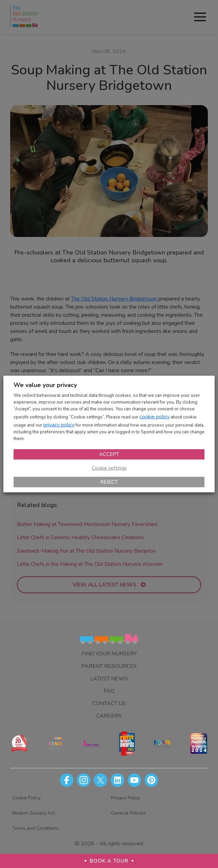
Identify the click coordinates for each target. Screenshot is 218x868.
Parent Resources (109, 666)
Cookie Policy (26, 798)
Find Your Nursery (109, 654)
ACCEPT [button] (109, 454)
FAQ (109, 691)
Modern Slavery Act (34, 813)
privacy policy (59, 425)
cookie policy (155, 416)
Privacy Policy (126, 798)
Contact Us (109, 703)
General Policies (128, 813)
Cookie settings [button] (109, 468)
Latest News (109, 679)
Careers (109, 716)
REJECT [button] (109, 482)
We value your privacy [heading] (45, 385)
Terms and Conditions (36, 828)
